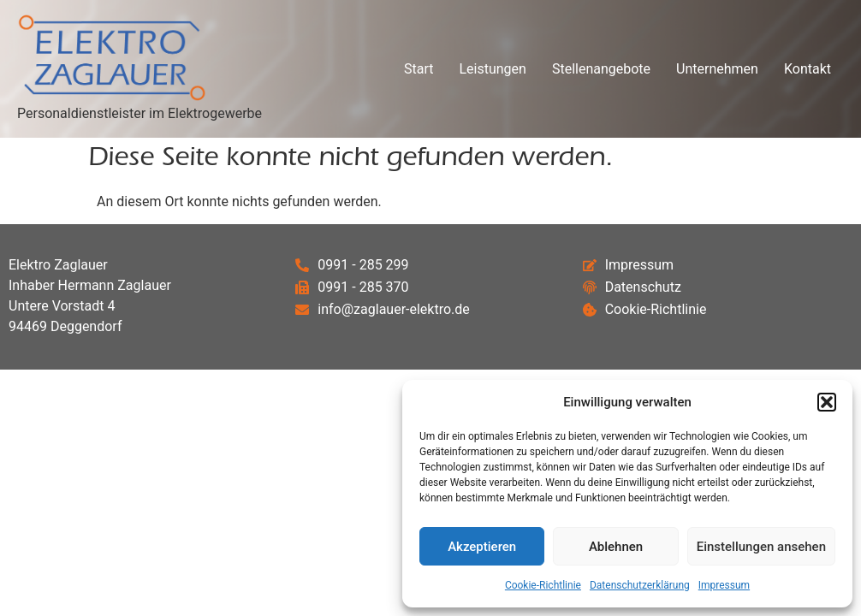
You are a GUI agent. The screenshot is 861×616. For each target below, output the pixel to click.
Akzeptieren (482, 547)
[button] (827, 402)
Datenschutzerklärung (640, 585)
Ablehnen (616, 547)
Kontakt (808, 69)
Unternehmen (717, 69)
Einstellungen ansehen (761, 547)
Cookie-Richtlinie (543, 585)
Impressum (724, 585)
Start (419, 69)
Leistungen (492, 69)
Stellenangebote (601, 69)
